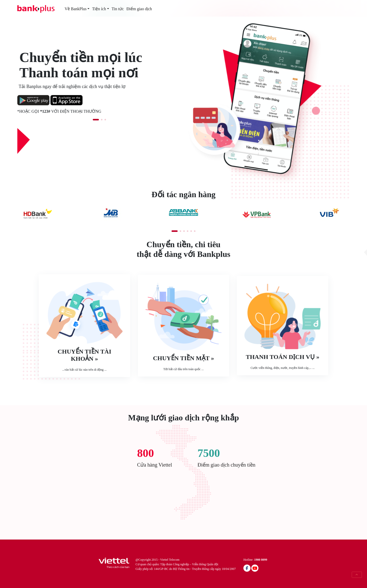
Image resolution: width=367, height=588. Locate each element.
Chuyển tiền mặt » (183, 358)
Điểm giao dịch (139, 9)
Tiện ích (99, 9)
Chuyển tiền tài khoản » (84, 355)
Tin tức (118, 9)
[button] (96, 120)
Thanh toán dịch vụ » (283, 357)
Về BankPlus (76, 9)
